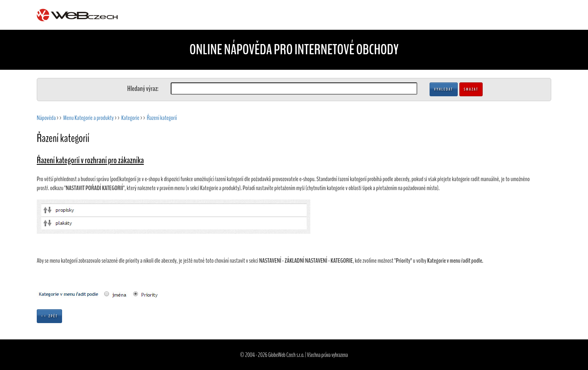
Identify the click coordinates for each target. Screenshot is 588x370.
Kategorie (130, 118)
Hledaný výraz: (143, 89)
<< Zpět (49, 316)
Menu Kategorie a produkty (89, 118)
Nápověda (46, 118)
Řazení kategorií (162, 118)
